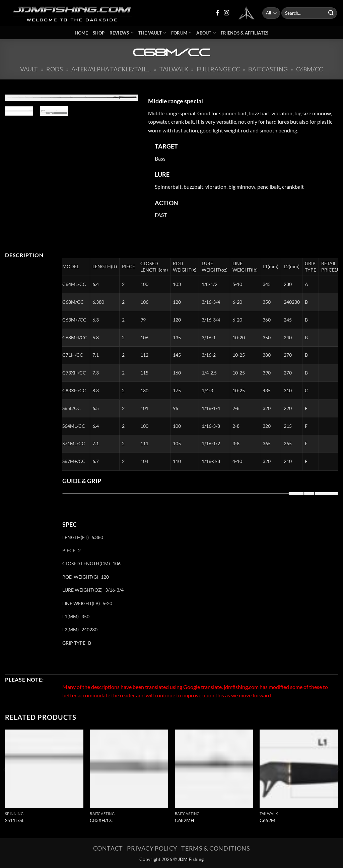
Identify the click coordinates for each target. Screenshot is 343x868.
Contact (108, 848)
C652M (267, 820)
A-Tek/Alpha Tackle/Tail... (111, 69)
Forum (182, 33)
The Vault (152, 33)
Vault (29, 69)
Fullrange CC (218, 69)
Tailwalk (174, 69)
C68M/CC (310, 69)
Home (81, 33)
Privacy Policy (152, 848)
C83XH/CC (102, 820)
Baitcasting (268, 69)
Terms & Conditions (216, 848)
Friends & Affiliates (245, 33)
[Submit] (331, 13)
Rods (55, 69)
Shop (99, 33)
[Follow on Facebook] (218, 13)
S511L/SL (15, 820)
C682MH (185, 820)
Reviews (122, 33)
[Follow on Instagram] (226, 13)
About (206, 33)
